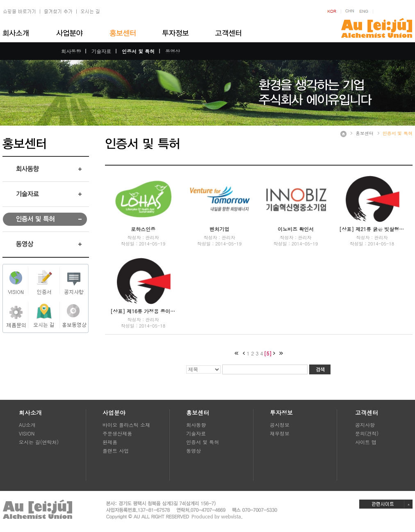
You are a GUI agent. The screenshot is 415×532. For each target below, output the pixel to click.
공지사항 (365, 425)
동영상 (173, 51)
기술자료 (101, 51)
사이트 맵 (366, 442)
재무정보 (280, 433)
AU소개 (27, 425)
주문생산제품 (117, 433)
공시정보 (280, 425)
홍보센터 (365, 133)
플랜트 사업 (116, 451)
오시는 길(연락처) (39, 442)
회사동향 (71, 51)
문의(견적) (367, 433)
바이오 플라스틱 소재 (126, 425)
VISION (27, 433)
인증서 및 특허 (138, 51)
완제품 (110, 442)
